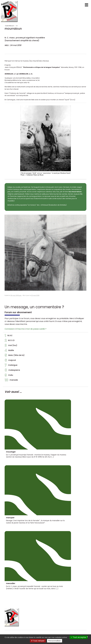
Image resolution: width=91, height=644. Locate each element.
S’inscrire (20, 329)
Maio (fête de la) (15, 356)
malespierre (12, 371)
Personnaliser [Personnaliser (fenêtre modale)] (55, 641)
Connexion (10, 329)
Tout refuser (38, 641)
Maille (9, 351)
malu (9, 376)
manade (11, 381)
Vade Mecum (9, 26)
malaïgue (11, 366)
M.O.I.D (10, 341)
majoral (10, 361)
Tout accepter (79, 637)
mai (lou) (11, 346)
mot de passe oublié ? (36, 329)
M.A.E (9, 336)
